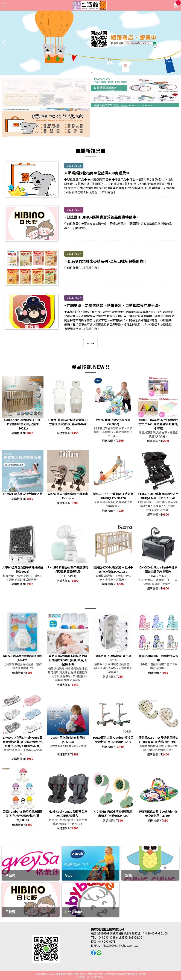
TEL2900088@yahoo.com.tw (120, 945)
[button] (89, 73)
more (90, 343)
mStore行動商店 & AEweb (131, 974)
